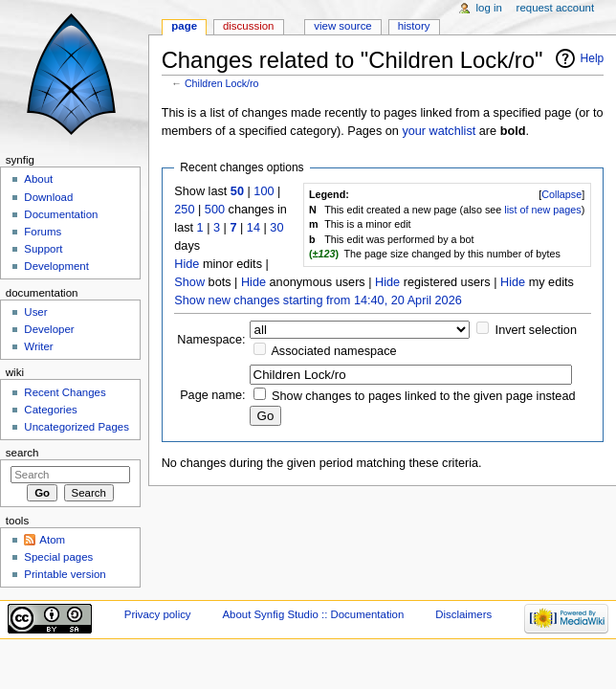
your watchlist (439, 131)
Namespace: (211, 340)
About (38, 179)
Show (189, 282)
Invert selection (536, 330)
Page (184, 26)
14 (253, 228)
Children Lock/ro (222, 83)
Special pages (58, 557)
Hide (187, 264)
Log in (489, 8)
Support (43, 249)
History (414, 26)
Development (56, 266)
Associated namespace (333, 351)
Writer (38, 346)
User (35, 312)
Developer (49, 329)
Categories (50, 410)
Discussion (248, 26)
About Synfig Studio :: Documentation (313, 614)
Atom (52, 540)
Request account (556, 8)
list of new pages (542, 210)
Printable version (65, 574)
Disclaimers (463, 614)
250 (184, 210)
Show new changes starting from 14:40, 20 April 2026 (318, 300)
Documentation (61, 214)
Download (48, 197)
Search (22, 453)
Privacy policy (158, 614)
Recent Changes (65, 392)
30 (276, 228)
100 (264, 191)
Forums (43, 232)
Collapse (561, 194)
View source (342, 26)
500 (215, 210)
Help (593, 58)
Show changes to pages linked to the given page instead (423, 396)
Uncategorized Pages (77, 427)
